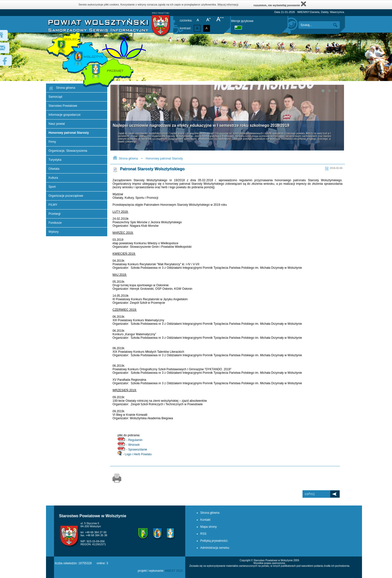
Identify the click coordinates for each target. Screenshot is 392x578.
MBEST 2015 (174, 571)
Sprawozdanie (138, 449)
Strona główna (128, 158)
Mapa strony (208, 527)
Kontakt (205, 520)
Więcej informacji (228, 4)
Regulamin (135, 440)
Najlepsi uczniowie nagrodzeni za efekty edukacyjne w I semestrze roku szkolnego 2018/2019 (201, 125)
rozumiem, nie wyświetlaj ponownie (280, 4)
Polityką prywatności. (214, 541)
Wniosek (134, 445)
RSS (203, 534)
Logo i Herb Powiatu (138, 454)
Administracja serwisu (215, 548)
